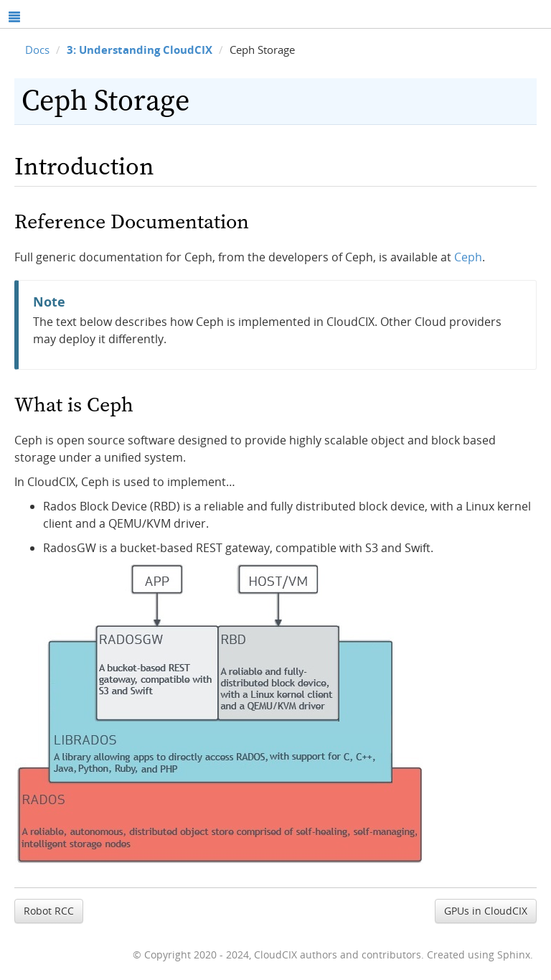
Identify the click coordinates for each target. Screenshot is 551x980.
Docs (37, 50)
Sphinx (514, 955)
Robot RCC (49, 911)
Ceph (468, 257)
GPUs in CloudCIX (486, 911)
